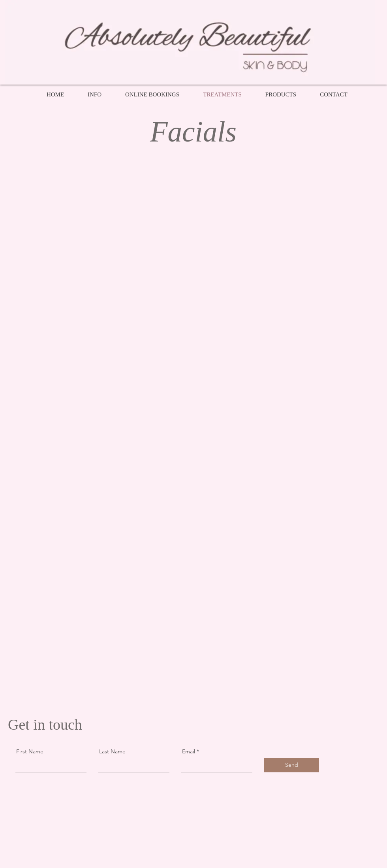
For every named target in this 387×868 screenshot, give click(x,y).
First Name (30, 751)
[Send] (292, 765)
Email (189, 751)
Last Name (112, 751)
